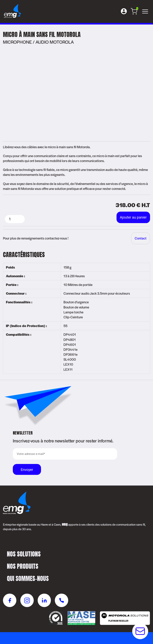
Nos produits (23, 566)
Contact (141, 238)
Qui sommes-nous (28, 578)
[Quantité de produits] (15, 219)
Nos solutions (24, 554)
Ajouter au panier (133, 217)
